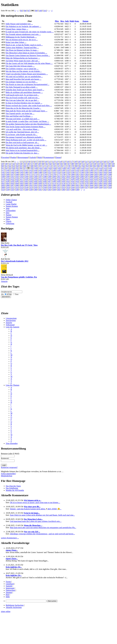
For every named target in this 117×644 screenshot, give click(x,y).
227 (68, 179)
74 (54, 166)
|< (15, 11)
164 (110, 172)
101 (45, 11)
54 (95, 164)
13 (57, 162)
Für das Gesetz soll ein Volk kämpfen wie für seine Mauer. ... (29, 63)
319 (49, 187)
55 (98, 164)
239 (12, 181)
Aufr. (67, 21)
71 (43, 166)
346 (63, 190)
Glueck (9, 221)
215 (12, 179)
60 (3, 166)
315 (31, 187)
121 (21, 170)
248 (54, 181)
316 (35, 187)
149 (40, 172)
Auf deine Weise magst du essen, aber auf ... (23, 61)
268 (36, 183)
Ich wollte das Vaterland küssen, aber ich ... (22, 132)
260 (110, 181)
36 (28, 164)
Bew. (62, 21)
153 (59, 172)
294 (45, 185)
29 (3, 164)
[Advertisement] (8, 303)
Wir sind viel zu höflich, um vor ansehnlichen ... (24, 77)
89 (109, 166)
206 (82, 177)
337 (22, 190)
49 (76, 164)
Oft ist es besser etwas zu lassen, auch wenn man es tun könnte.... (35, 503)
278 (82, 183)
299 (68, 185)
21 (86, 162)
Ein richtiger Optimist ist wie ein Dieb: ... (22, 82)
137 (96, 170)
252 (73, 181)
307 (105, 185)
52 (87, 164)
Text (17, 294)
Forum (8, 582)
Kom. (77, 21)
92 (6, 168)
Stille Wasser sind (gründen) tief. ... (19, 24)
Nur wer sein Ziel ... (32, 532)
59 (113, 164)
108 (73, 168)
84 (91, 166)
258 (101, 181)
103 (50, 168)
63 (14, 166)
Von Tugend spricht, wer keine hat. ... (20, 113)
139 (105, 170)
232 (91, 179)
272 (54, 183)
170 (26, 174)
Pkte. (57, 21)
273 (59, 183)
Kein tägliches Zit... (14, 567)
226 (63, 179)
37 (32, 164)
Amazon (4, 281)
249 (59, 181)
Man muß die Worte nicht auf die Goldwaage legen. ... (26, 111)
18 (75, 162)
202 (63, 177)
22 (90, 162)
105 (59, 168)
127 (49, 170)
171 (31, 174)
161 (96, 172)
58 (109, 164)
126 (45, 170)
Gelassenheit (11, 211)
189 (3, 177)
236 (110, 179)
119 (12, 170)
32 (14, 164)
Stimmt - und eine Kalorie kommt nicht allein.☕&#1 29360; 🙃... (36, 509)
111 (87, 168)
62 (10, 166)
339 (31, 190)
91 (3, 168)
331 (105, 187)
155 (68, 172)
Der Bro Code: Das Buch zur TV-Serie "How (19, 245)
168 (17, 174)
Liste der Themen (13, 385)
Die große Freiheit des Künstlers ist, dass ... (22, 153)
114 (101, 168)
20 (83, 162)
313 (22, 187)
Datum (85, 21)
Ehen (8, 219)
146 (26, 172)
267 (31, 183)
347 (68, 190)
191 (12, 177)
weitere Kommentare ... (10, 538)
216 (17, 179)
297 (59, 185)
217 (22, 179)
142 (8, 172)
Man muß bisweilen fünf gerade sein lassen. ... (23, 79)
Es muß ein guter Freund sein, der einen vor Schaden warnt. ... (30, 32)
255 (87, 181)
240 (17, 181)
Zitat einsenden (12, 443)
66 (25, 166)
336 (17, 190)
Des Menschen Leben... (33, 519)
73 (50, 166)
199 (49, 177)
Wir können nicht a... (33, 500)
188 (110, 174)
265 (22, 183)
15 (64, 162)
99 (36, 11)
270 (45, 183)
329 (96, 187)
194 (26, 177)
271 (49, 183)
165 (3, 174)
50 (80, 164)
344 (54, 190)
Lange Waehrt (11, 204)
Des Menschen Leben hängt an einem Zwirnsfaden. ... (26, 53)
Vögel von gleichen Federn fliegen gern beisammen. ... (27, 74)
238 (8, 181)
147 (31, 172)
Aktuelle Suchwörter (14, 607)
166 (8, 174)
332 (110, 187)
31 (10, 164)
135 (86, 170)
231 (87, 179)
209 (96, 177)
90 (113, 166)
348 (73, 190)
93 (10, 168)
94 (14, 168)
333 (3, 190)
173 (40, 174)
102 (46, 168)
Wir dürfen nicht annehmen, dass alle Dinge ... (23, 148)
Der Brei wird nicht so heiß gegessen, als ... (22, 142)
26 (105, 162)
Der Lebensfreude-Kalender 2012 (15, 261)
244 (36, 181)
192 (17, 177)
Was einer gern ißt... (32, 507)
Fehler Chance (11, 200)
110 (83, 168)
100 (40, 11)
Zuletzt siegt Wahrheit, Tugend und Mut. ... (22, 48)
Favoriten (5, 157)
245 (40, 181)
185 (96, 174)
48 (73, 164)
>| (52, 11)
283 (105, 183)
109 (78, 168)
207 (87, 177)
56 (102, 164)
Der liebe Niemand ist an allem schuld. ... (22, 87)
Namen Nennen (12, 217)
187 (105, 174)
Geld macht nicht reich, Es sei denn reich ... (22, 95)
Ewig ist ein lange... (32, 513)
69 (36, 166)
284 (110, 183)
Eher (8, 213)
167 (12, 174)
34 (21, 164)
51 (84, 164)
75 (58, 166)
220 (36, 179)
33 (17, 164)
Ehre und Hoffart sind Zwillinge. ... (19, 116)
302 (82, 185)
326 (82, 187)
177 (59, 174)
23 (94, 162)
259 (105, 181)
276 (73, 183)
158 (82, 172)
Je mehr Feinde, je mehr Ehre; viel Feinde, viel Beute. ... (27, 121)
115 (105, 168)
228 (73, 179)
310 (8, 187)
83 (87, 166)
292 (36, 185)
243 (31, 181)
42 (50, 164)
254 (82, 181)
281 (96, 183)
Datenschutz (11, 590)
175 (49, 174)
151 (49, 172)
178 (63, 174)
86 (98, 166)
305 (96, 185)
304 (91, 185)
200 (54, 177)
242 (26, 181)
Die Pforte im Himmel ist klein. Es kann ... (22, 50)
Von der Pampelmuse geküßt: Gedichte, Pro (19, 277)
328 (91, 187)
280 (91, 183)
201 (59, 177)
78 (69, 166)
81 (80, 166)
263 (12, 183)
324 (73, 187)
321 (59, 187)
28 (112, 162)
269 (40, 183)
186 (101, 174)
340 (36, 190)
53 (91, 164)
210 (101, 177)
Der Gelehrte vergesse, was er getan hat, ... (22, 69)
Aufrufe (33, 157)
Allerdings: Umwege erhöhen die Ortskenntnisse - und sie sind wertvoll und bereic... (42, 534)
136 (91, 170)
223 (49, 179)
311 (12, 187)
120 (17, 170)
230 (82, 179)
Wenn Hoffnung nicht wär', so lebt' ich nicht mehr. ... (26, 140)
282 (101, 183)
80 (76, 166)
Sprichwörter (11, 320)
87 (102, 166)
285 (3, 185)
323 (68, 187)
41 (47, 164)
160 (91, 172)
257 (96, 181)
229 (77, 179)
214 (8, 179)
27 (108, 162)
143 (12, 172)
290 (26, 185)
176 (54, 174)
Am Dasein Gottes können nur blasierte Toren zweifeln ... (28, 55)
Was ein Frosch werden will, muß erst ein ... (23, 98)
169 (22, 174)
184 (91, 174)
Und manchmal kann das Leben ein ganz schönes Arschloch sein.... (36, 521)
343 (49, 190)
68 (32, 166)
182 (82, 174)
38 (36, 164)
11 (50, 162)
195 (31, 177)
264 (17, 183)
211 (105, 177)
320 (54, 187)
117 (3, 170)
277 (77, 183)
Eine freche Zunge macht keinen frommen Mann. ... (26, 127)
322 (63, 187)
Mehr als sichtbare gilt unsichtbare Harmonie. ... (24, 92)
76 (62, 166)
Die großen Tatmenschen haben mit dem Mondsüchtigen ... (28, 124)
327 (87, 187)
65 (21, 166)
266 (26, 183)
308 (110, 185)
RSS (7, 595)
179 (68, 174)
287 (12, 185)
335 (12, 190)
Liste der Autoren (12, 327)
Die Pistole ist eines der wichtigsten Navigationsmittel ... (28, 84)
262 (8, 183)
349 (77, 190)
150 (45, 172)
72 (47, 166)
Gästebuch (10, 584)
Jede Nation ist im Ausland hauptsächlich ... (22, 150)
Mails (72, 21)
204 (73, 177)
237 (3, 181)
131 (68, 170)
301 (77, 185)
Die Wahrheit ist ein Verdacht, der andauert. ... (23, 26)
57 (106, 164)
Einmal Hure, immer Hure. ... (17, 29)
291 (31, 185)
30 (6, 164)
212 (110, 177)
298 (63, 185)
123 (31, 170)
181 (77, 174)
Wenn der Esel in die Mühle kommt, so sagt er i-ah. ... (26, 145)
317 (40, 187)
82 (84, 166)
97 (29, 11)
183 (87, 174)
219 (31, 179)
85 (95, 166)
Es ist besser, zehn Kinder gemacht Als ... (22, 135)
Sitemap (9, 592)
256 (91, 181)
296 (54, 185)
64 (17, 166)
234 (101, 179)
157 (77, 172)
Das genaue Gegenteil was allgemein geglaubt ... (24, 137)
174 (45, 174)
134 (82, 170)
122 (26, 170)
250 (63, 181)
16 (68, 162)
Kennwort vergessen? (9, 467)
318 (45, 187)
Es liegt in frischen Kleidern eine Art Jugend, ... (24, 103)
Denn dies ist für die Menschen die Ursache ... (23, 108)
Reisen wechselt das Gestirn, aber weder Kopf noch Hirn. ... (29, 106)
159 (87, 172)
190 (8, 177)
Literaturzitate (11, 318)
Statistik (9, 586)
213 (3, 179)
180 (73, 174)
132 (72, 170)
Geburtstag (10, 223)
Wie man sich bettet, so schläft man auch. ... (23, 119)
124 (35, 170)
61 (6, 166)
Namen (9, 215)
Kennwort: (5, 458)
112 (92, 168)
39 (39, 164)
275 (68, 183)
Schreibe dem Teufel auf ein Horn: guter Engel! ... (25, 90)
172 (36, 174)
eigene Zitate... (12, 550)
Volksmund (10, 325)
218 (26, 179)
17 (72, 162)
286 (8, 185)
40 (43, 164)
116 (110, 168)
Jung (8, 208)
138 (100, 170)
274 (63, 183)
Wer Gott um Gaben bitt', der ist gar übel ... (22, 100)
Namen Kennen (12, 206)
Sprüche (9, 323)
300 (73, 185)
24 (97, 162)
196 (36, 177)
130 (63, 170)
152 (54, 172)
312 (17, 187)
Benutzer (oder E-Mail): (10, 454)
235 (105, 179)
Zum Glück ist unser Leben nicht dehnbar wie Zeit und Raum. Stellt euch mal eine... (42, 515)
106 (64, 168)
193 (22, 177)
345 (59, 190)
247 (49, 181)
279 (87, 183)
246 (45, 181)
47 (69, 164)
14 (61, 162)
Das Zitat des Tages (13, 486)
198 (45, 177)
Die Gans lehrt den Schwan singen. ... (20, 66)
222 (45, 179)
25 (101, 162)
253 (77, 181)
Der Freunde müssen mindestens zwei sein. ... (23, 34)
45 (62, 164)
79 (73, 166)
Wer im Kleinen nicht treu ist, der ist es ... (22, 40)
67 (28, 166)
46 (65, 164)
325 (77, 187)
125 (40, 170)
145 (22, 172)
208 (91, 177)
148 (36, 172)
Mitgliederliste (7, 476)
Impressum (10, 588)
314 (26, 187)
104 (55, 168)
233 (96, 179)
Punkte (13, 157)
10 (46, 162)
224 (54, 179)
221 (40, 179)
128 (54, 170)
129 (58, 170)
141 (3, 172)
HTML (9, 294)
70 (39, 166)
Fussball (9, 202)
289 (22, 185)
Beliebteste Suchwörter (15, 605)
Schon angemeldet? (8, 474)
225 (59, 179)
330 (101, 187)
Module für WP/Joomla (15, 490)
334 (8, 190)
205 (77, 177)
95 (22, 11)
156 (73, 172)
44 (58, 164)
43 (54, 164)
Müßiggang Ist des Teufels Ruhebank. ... (21, 37)
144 (17, 172)
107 (69, 168)
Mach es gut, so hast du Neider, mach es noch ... (24, 45)
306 (101, 185)
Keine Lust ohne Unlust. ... (16, 42)
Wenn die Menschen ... (33, 525)
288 (17, 185)
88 (106, 166)
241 (22, 181)
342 (45, 190)
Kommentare (49, 157)
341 (40, 190)
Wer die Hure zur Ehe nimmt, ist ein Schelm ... (24, 71)
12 (53, 162)
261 (3, 183)
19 (79, 162)
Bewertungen (23, 157)
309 (3, 187)
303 (87, 185)
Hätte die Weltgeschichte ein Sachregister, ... (23, 58)
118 (8, 170)
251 (68, 181)
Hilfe (8, 597)
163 (105, 172)
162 (101, 172)
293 (40, 185)
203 (68, 177)
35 (25, 164)
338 (26, 190)
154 (63, 172)
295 (49, 185)
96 (25, 11)
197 (40, 177)
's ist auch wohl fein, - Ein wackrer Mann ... (22, 129)
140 (110, 170)
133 (77, 170)
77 (65, 166)
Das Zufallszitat (12, 488)
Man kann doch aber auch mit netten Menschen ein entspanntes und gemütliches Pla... (43, 528)
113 (96, 168)
